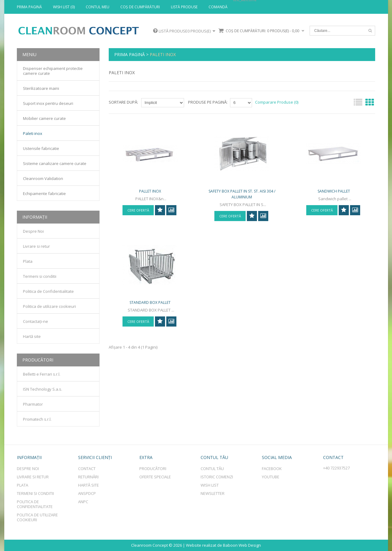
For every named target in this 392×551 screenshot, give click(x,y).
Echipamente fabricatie (44, 193)
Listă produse (184, 7)
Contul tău (212, 469)
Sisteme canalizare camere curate (55, 163)
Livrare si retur (36, 246)
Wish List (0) (64, 7)
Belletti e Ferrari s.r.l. (42, 374)
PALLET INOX (150, 196)
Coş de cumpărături (140, 7)
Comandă (218, 7)
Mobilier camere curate (44, 118)
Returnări (88, 477)
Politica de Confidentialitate (48, 291)
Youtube (271, 477)
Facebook (272, 469)
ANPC (83, 502)
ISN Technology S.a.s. (43, 389)
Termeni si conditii (40, 276)
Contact (87, 469)
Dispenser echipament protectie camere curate (53, 71)
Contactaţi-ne (36, 321)
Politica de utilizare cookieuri (49, 306)
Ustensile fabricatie (41, 148)
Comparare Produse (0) (277, 102)
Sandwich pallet (334, 196)
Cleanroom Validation (43, 178)
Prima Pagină (29, 7)
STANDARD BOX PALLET (150, 320)
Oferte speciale (155, 477)
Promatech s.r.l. (37, 419)
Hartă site (32, 336)
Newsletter (213, 493)
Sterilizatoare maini (41, 88)
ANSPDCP (87, 493)
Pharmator (33, 404)
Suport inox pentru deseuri (48, 103)
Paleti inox (163, 54)
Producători (153, 469)
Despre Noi (33, 231)
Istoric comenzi (217, 477)
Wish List (210, 485)
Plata (28, 261)
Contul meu (98, 7)
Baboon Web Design (242, 545)
